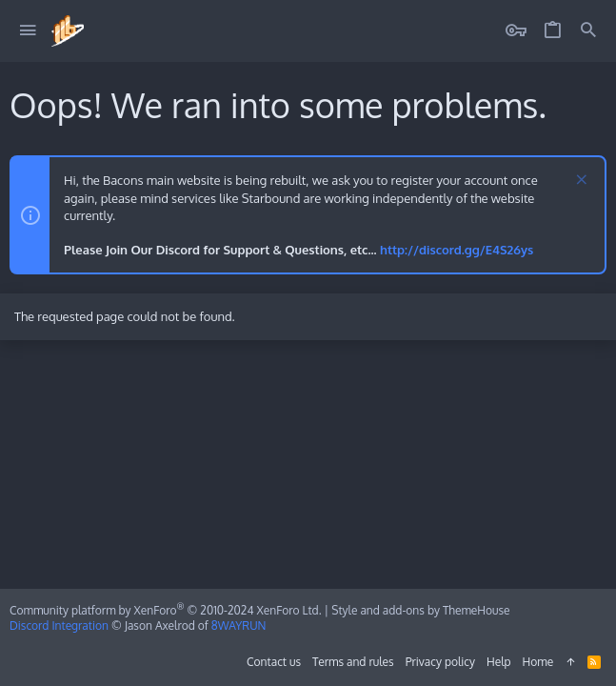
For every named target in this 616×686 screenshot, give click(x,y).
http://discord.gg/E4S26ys (457, 250)
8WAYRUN (239, 625)
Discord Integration (59, 625)
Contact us (274, 662)
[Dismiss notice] (579, 182)
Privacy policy (440, 662)
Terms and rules (353, 662)
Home (538, 662)
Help (499, 662)
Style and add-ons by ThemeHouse (420, 610)
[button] (28, 31)
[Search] (588, 31)
